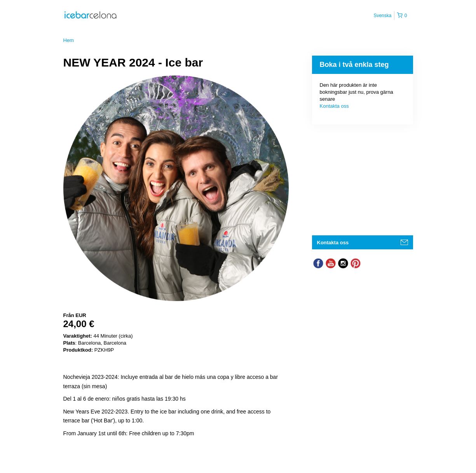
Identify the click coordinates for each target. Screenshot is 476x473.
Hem (69, 40)
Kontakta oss (334, 106)
